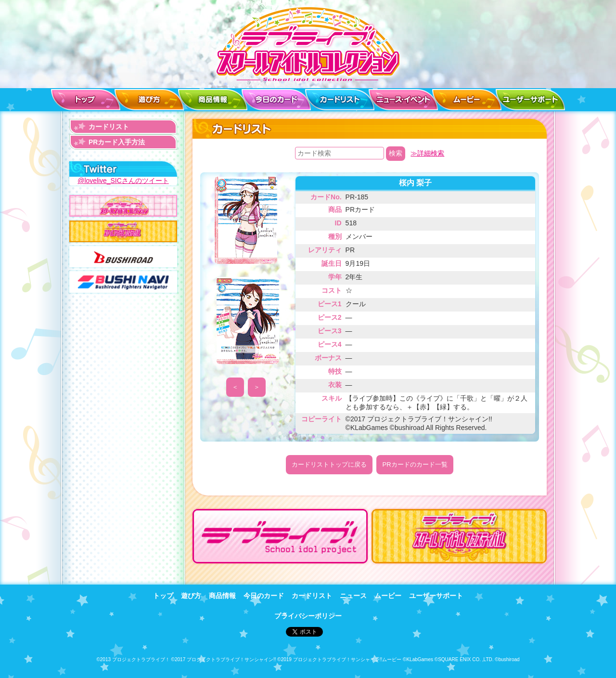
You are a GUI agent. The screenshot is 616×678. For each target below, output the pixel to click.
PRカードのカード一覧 (415, 464)
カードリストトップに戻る (329, 464)
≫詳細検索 (427, 153)
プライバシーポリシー (308, 615)
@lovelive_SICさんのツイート (123, 181)
